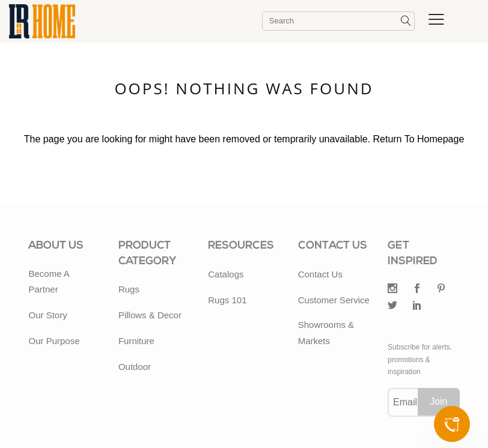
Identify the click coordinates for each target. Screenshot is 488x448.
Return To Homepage (418, 139)
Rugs (129, 289)
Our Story (47, 315)
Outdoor (135, 367)
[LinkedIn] (417, 306)
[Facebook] (417, 289)
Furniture (136, 341)
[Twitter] (392, 289)
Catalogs (226, 274)
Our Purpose (54, 341)
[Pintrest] (441, 289)
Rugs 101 (227, 300)
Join (438, 401)
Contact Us (320, 274)
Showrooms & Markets (326, 332)
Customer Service (334, 300)
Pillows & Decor (150, 315)
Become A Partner (49, 281)
